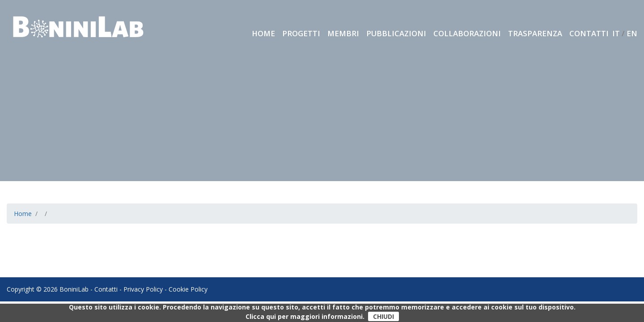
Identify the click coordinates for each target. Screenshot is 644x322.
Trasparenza (535, 33)
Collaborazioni (467, 33)
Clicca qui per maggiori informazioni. (305, 316)
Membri (343, 33)
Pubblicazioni (396, 33)
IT (616, 33)
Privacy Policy (143, 289)
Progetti (301, 33)
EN (632, 33)
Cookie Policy (188, 289)
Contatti (589, 33)
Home (263, 33)
